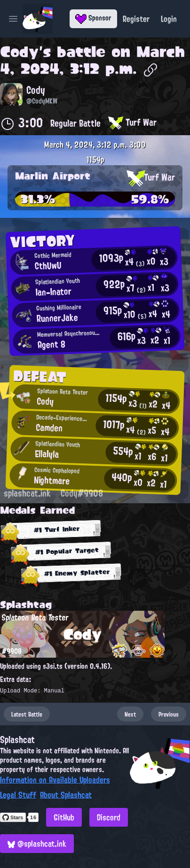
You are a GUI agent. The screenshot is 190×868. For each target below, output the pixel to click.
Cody (20, 52)
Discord (109, 817)
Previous (169, 714)
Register (136, 19)
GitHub (64, 817)
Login (169, 19)
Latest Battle (27, 714)
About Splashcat (66, 795)
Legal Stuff (18, 795)
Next (130, 714)
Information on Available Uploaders (55, 780)
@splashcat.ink (37, 844)
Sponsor (93, 18)
